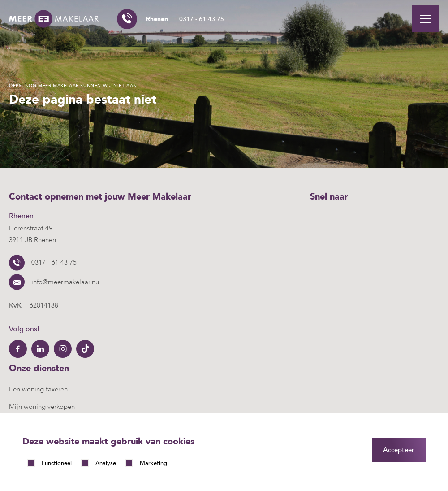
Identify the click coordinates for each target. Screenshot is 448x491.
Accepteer (399, 450)
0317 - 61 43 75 (185, 19)
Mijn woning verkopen (42, 407)
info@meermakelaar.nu (65, 282)
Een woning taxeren (38, 389)
